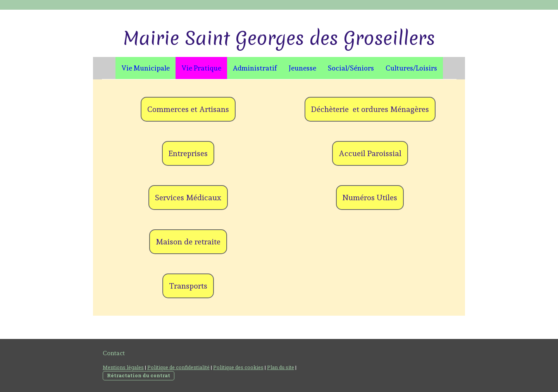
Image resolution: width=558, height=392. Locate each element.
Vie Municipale (146, 68)
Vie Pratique (201, 68)
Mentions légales (123, 367)
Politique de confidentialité (178, 367)
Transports (188, 286)
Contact (114, 353)
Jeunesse (302, 68)
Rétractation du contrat (139, 375)
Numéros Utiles (370, 198)
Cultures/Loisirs (411, 68)
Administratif (255, 68)
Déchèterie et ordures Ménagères (370, 109)
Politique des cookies (238, 367)
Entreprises (188, 153)
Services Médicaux (188, 198)
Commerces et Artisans (188, 109)
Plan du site (281, 367)
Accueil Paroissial (370, 153)
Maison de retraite (188, 242)
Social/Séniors (351, 68)
